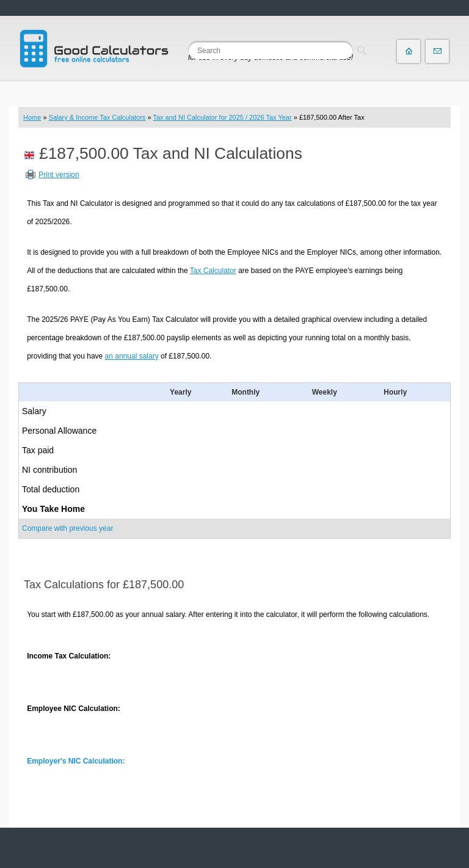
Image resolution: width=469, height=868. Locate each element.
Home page (409, 51)
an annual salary (132, 356)
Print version (59, 175)
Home (32, 117)
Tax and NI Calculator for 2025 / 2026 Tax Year (222, 117)
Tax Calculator (213, 271)
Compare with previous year (67, 528)
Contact (437, 51)
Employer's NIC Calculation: (76, 761)
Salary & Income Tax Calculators (97, 117)
